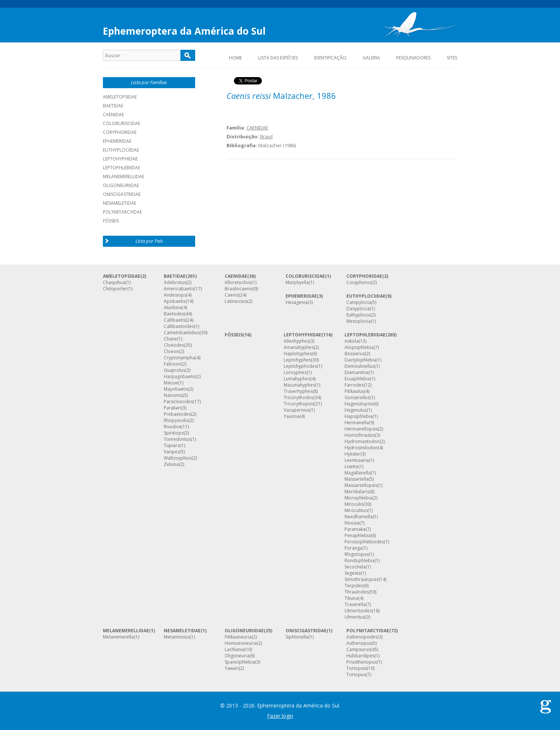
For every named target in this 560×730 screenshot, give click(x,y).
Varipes (172, 452)
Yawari (232, 668)
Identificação (330, 58)
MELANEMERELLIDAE (124, 177)
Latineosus (236, 301)
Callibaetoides (179, 326)
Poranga (353, 548)
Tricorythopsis (299, 404)
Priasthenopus (362, 662)
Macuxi (171, 383)
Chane (170, 339)
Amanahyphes (299, 347)
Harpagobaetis (180, 377)
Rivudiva (172, 427)
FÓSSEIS (234, 335)
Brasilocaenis (239, 289)
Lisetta (351, 467)
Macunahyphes (299, 385)
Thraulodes (357, 592)
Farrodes (354, 385)
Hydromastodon (362, 442)
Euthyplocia (358, 315)
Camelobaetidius (182, 333)
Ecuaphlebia (357, 379)
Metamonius (177, 637)
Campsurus (358, 650)
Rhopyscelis (176, 421)
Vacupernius (297, 410)
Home (236, 58)
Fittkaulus (354, 391)
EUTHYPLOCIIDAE (121, 150)
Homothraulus (360, 435)
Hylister (352, 454)
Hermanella (357, 423)
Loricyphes (295, 373)
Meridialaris (357, 492)
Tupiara (172, 446)
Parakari (172, 408)
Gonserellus (357, 398)
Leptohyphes (297, 360)
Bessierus (355, 354)
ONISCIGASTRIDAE (122, 194)
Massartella (357, 479)
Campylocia (359, 302)
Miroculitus (356, 511)
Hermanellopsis (361, 429)
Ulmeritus (355, 617)
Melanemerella (118, 637)
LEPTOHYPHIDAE (120, 159)
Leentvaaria (357, 460)
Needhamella (359, 517)
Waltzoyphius (178, 458)
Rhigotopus (357, 554)
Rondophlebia (359, 561)
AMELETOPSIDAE (120, 97)
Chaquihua (114, 283)
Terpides (354, 586)
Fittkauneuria (238, 637)
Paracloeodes (178, 402)
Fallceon (172, 364)
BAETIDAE (113, 106)
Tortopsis (357, 668)
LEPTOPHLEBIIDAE (122, 168)
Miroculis (354, 504)
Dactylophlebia (360, 360)
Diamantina (357, 373)
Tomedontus (177, 439)
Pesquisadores (413, 58)
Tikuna (351, 598)
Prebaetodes (177, 414)
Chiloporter (115, 289)
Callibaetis (175, 320)
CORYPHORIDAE (120, 132)
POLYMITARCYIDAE (122, 212)
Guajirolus (174, 370)
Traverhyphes (298, 391)
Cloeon (171, 352)
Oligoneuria (237, 656)
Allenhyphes (296, 341)
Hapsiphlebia (359, 416)
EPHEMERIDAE (117, 141)
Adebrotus (175, 283)
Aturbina (173, 308)
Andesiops (175, 295)
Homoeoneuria (241, 643)
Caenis (232, 295)
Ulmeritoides (358, 611)
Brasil (266, 136)
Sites (452, 58)
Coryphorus (359, 283)
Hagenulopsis (359, 404)
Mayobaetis (176, 389)
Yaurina (292, 416)
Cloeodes (174, 345)
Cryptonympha (179, 358)
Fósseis (111, 221)
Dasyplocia (358, 309)
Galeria (371, 58)
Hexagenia (297, 302)
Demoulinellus (359, 366)
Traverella (355, 605)
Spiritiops (174, 433)
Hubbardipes (360, 656)
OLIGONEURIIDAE (121, 185)
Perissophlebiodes (364, 542)
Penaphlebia (358, 536)
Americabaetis (179, 289)
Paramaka (355, 529)
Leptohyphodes (300, 366)
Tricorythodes (298, 398)
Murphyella (297, 283)
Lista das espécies (278, 58)
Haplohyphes (298, 354)
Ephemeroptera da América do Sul (184, 31)
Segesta (353, 573)
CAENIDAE (113, 115)
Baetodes (174, 314)
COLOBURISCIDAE (122, 123)
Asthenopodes (362, 637)
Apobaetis (175, 301)
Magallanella (358, 473)
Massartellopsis (361, 485)
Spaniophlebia (240, 662)
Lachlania (234, 650)
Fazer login (280, 716)
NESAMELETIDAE (120, 203)
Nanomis (173, 395)
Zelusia (171, 464)
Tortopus (356, 675)
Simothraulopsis (362, 579)
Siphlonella (297, 637)
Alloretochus (238, 283)
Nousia (352, 523)
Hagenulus (356, 410)
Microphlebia (358, 498)
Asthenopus (359, 643)
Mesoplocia (359, 321)
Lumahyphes (297, 379)
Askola (352, 341)
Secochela (355, 567)
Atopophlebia (359, 347)
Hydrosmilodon (361, 448)
